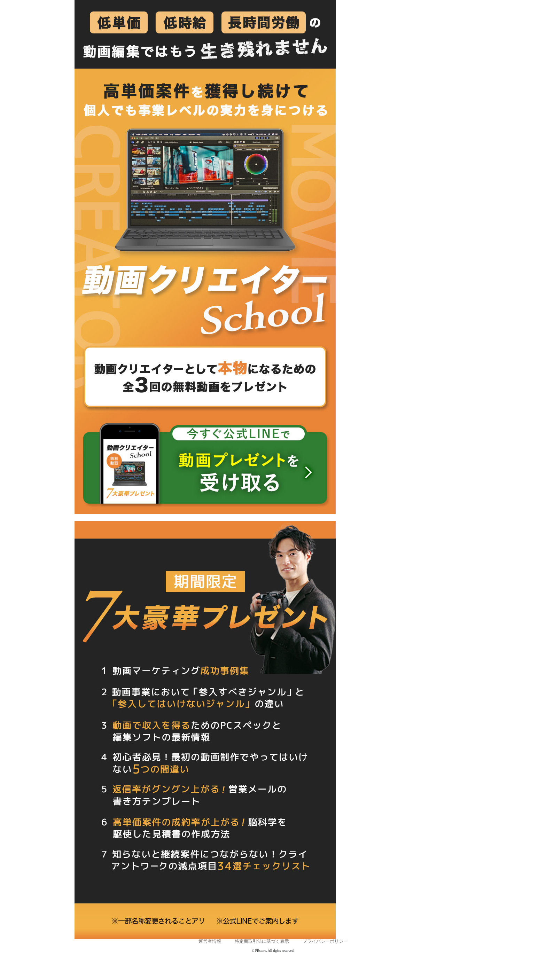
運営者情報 (210, 941)
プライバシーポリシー (325, 941)
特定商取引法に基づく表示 (262, 941)
